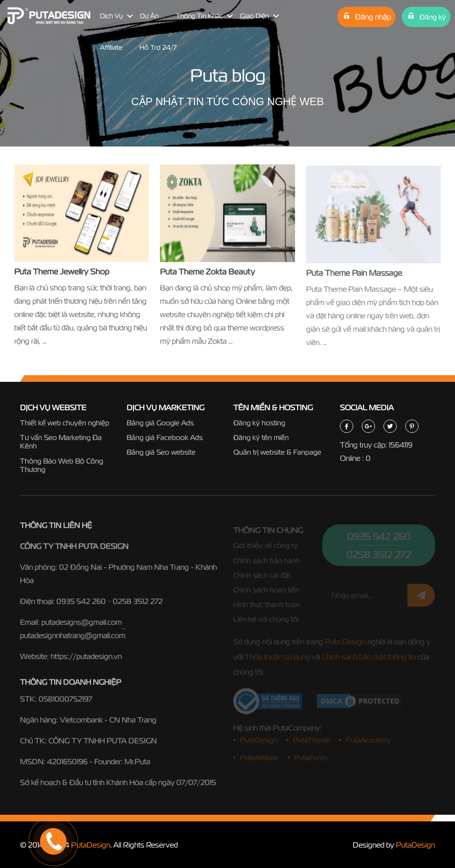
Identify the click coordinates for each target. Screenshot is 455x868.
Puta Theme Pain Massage (354, 275)
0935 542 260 (81, 604)
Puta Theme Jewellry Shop (62, 271)
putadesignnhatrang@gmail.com (73, 638)
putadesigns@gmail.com (82, 624)
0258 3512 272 (138, 604)
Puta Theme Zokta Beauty (208, 272)
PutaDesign (91, 845)
